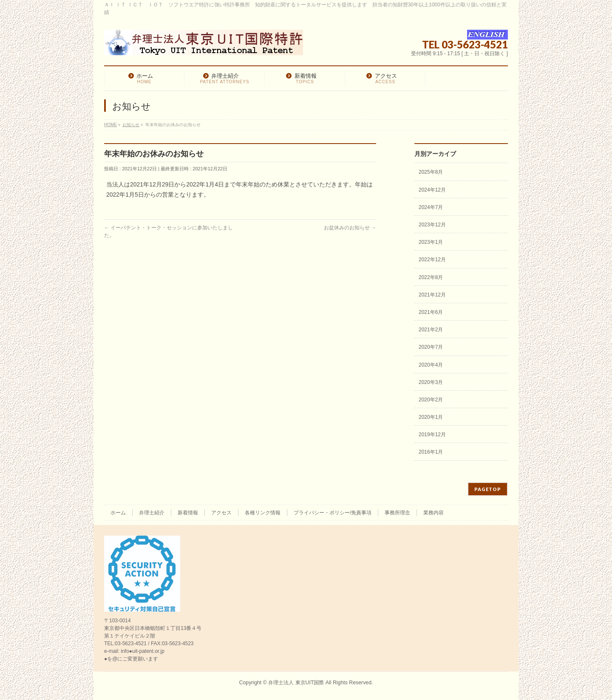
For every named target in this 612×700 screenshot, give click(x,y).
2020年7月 (431, 347)
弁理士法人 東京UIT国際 (296, 683)
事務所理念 (397, 513)
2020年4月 (431, 365)
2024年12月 (432, 190)
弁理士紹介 (152, 513)
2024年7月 (431, 207)
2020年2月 (431, 400)
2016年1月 (431, 452)
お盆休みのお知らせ (350, 228)
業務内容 (433, 513)
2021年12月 (432, 295)
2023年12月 (432, 225)
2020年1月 (431, 417)
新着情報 (188, 513)
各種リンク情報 (263, 513)
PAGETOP (488, 489)
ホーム (118, 513)
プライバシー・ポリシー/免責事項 (333, 513)
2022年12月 (432, 260)
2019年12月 (432, 435)
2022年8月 (431, 277)
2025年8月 (431, 172)
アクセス (221, 513)
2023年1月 (431, 242)
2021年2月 (431, 330)
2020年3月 (431, 382)
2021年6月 (431, 312)
